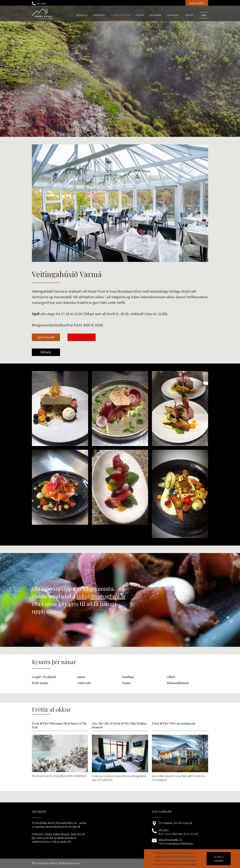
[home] (42, 14)
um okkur (155, 15)
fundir (140, 15)
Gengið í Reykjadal (44, 677)
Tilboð (189, 15)
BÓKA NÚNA (197, 3)
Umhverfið (84, 683)
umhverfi (99, 15)
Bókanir (46, 352)
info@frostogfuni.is (101, 596)
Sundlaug (128, 677)
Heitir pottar (40, 683)
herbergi (82, 15)
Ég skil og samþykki (219, 859)
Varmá (126, 683)
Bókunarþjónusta (178, 683)
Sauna (81, 677)
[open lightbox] (46, 341)
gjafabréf (173, 15)
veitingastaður (120, 15)
